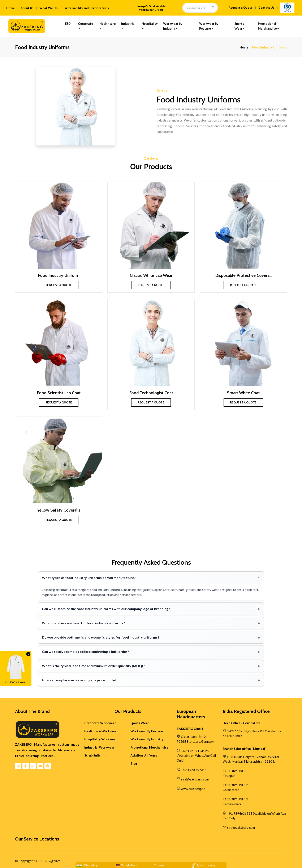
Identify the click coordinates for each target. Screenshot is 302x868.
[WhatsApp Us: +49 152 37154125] (126, 865)
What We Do (49, 8)
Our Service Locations (37, 839)
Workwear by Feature (209, 26)
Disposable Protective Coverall (243, 275)
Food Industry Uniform (59, 275)
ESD (68, 26)
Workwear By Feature (147, 731)
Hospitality (150, 26)
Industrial (128, 26)
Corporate (86, 26)
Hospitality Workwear (101, 739)
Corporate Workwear (100, 723)
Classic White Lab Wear (151, 275)
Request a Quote (241, 7)
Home (10, 8)
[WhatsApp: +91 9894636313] (87, 865)
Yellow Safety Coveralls (59, 510)
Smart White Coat (243, 393)
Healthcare (108, 26)
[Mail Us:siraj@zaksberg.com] (159, 865)
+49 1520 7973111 (195, 770)
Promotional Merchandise (269, 26)
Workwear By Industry (147, 739)
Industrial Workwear (99, 747)
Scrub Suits (92, 755)
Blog (134, 763)
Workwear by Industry (173, 26)
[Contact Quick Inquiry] (204, 865)
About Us (27, 8)
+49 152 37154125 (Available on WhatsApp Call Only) (196, 756)
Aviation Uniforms (144, 755)
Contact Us (266, 7)
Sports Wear (240, 26)
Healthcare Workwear (101, 731)
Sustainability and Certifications (86, 8)
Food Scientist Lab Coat (59, 393)
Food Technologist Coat (151, 393)
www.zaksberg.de (193, 789)
